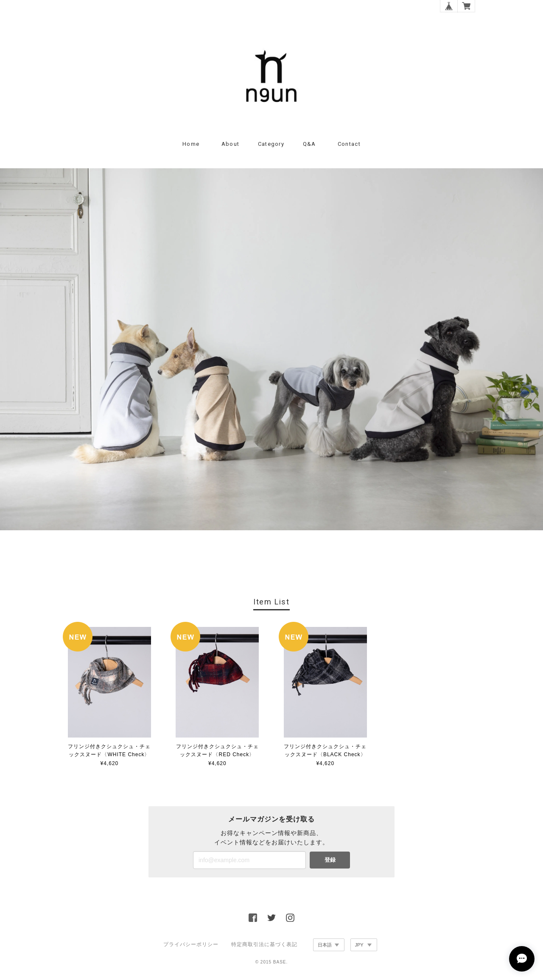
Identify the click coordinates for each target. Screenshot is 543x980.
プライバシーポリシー (191, 944)
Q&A (309, 144)
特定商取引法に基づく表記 (264, 944)
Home (191, 144)
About (231, 144)
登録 (330, 860)
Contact (349, 144)
